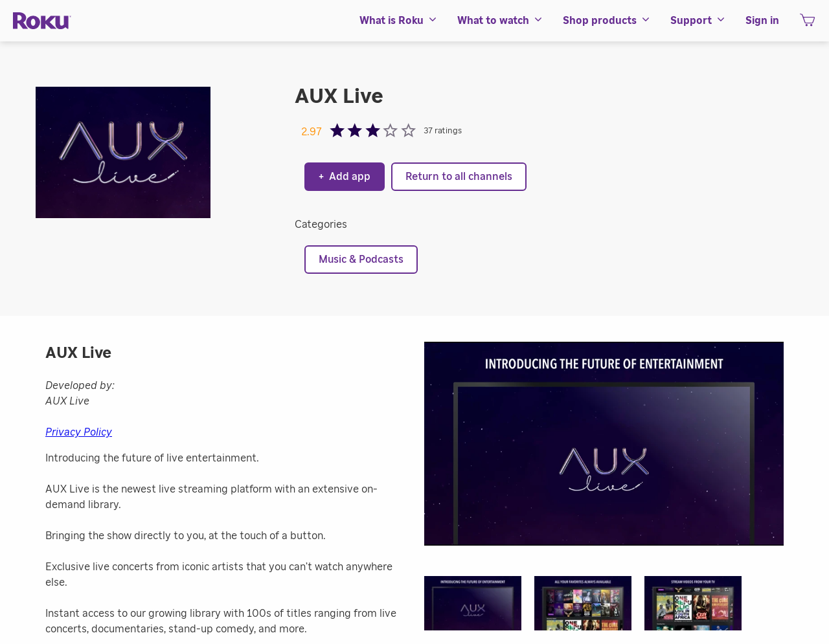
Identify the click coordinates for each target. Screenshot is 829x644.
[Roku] (42, 21)
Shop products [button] (607, 21)
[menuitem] (399, 21)
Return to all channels (459, 177)
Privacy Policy (79, 432)
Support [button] (698, 21)
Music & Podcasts (361, 260)
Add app (345, 177)
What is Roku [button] (399, 21)
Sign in (762, 21)
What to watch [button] (500, 21)
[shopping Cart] (807, 24)
